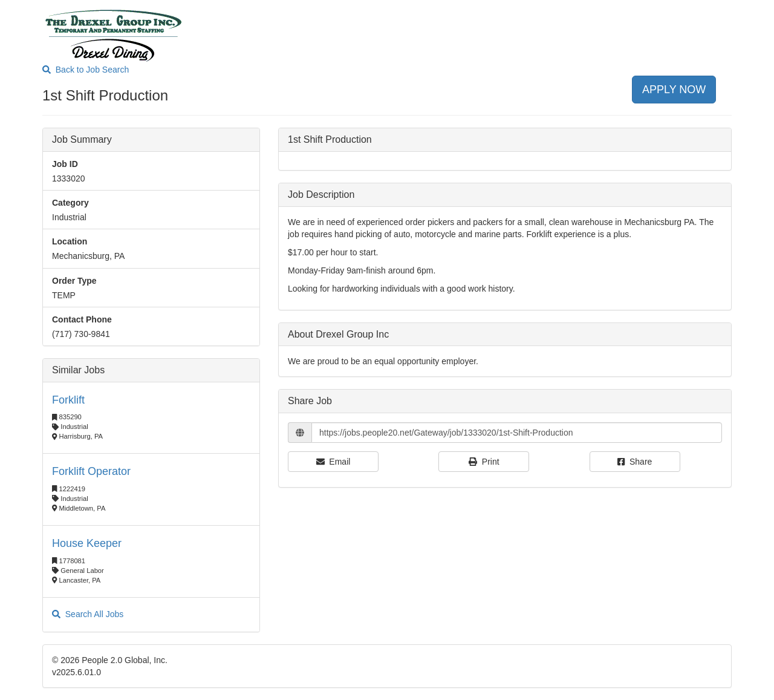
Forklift (68, 400)
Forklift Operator (91, 471)
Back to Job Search (86, 70)
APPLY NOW (674, 90)
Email (333, 462)
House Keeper (87, 543)
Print (484, 462)
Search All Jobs (88, 614)
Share (635, 462)
